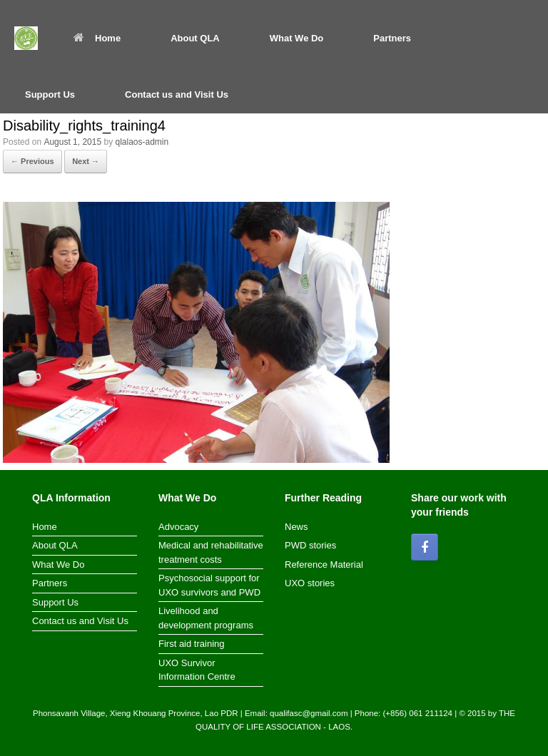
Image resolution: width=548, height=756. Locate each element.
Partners (392, 38)
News (296, 527)
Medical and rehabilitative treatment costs (211, 552)
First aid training (191, 644)
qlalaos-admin (142, 142)
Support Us (50, 94)
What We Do (297, 38)
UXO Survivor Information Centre (197, 670)
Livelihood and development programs (206, 618)
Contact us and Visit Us (177, 94)
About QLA (195, 38)
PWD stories (310, 545)
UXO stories (310, 583)
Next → (86, 161)
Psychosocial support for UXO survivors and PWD (209, 585)
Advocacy (178, 527)
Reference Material (324, 565)
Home (97, 38)
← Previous (32, 161)
